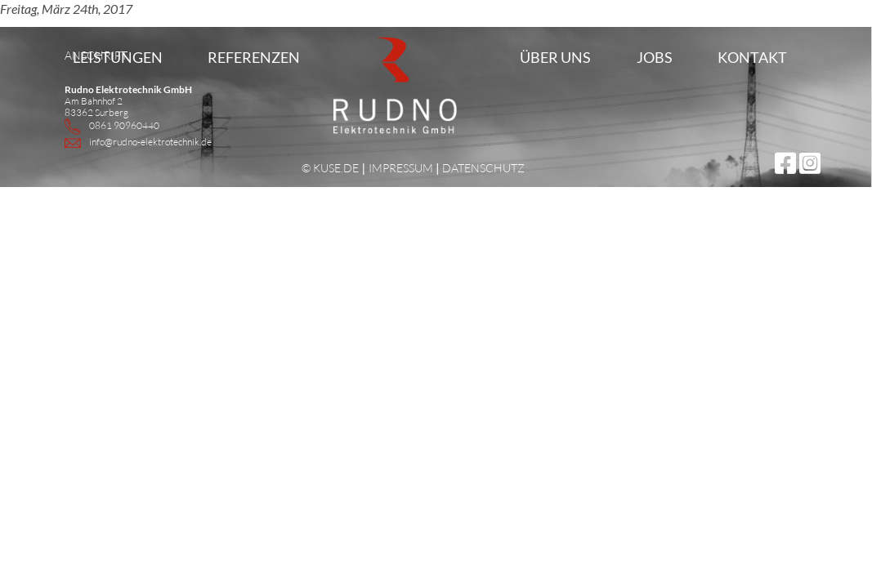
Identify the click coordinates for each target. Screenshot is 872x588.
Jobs (655, 57)
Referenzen (254, 57)
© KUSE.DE (330, 168)
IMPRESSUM (401, 168)
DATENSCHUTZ (483, 168)
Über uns (555, 57)
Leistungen (118, 57)
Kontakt (752, 57)
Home (368, 110)
